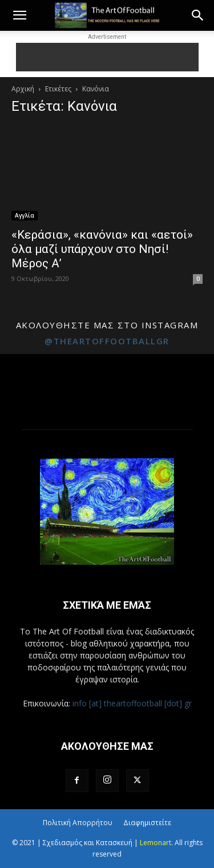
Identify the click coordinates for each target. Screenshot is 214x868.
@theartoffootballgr (107, 341)
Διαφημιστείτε (147, 823)
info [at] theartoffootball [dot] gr (132, 703)
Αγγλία (25, 215)
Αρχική (23, 89)
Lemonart (156, 843)
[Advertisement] (107, 57)
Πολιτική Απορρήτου (78, 823)
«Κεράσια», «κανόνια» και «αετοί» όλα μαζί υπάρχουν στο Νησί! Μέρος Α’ (102, 249)
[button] (19, 15)
